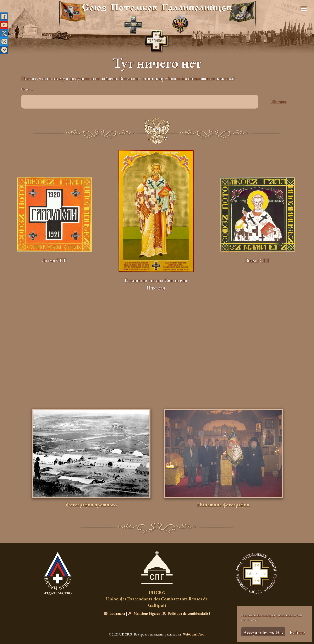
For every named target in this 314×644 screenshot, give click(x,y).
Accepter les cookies (263, 632)
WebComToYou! (194, 634)
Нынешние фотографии (223, 505)
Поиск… (27, 89)
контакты (114, 613)
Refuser (298, 632)
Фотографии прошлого (91, 505)
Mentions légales (144, 613)
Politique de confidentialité (186, 613)
